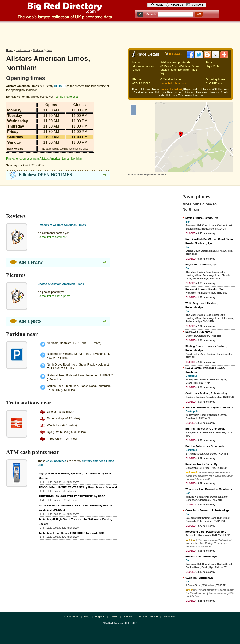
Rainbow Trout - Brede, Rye (202, 464)
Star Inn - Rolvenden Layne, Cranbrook (209, 407)
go (199, 14)
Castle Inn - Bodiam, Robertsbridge (207, 393)
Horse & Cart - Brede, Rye (201, 557)
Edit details (176, 54)
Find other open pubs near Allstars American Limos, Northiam (44, 159)
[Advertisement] (120, 34)
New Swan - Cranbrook (199, 332)
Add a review (31, 262)
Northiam (38, 50)
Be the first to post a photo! (54, 296)
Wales (114, 616)
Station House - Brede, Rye (202, 218)
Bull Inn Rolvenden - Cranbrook (205, 446)
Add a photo (30, 321)
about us (177, 5)
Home (9, 50)
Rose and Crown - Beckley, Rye (204, 289)
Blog (87, 616)
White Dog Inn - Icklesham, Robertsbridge (202, 305)
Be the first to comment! (52, 237)
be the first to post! (67, 97)
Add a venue (71, 616)
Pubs (49, 50)
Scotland (128, 616)
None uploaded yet (171, 89)
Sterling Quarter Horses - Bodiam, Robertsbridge (206, 348)
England (100, 616)
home (159, 5)
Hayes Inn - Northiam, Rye (201, 265)
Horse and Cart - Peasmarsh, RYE (206, 532)
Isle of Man (170, 616)
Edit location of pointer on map (147, 174)
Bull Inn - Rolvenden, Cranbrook (205, 429)
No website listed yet (173, 84)
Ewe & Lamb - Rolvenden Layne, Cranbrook (205, 370)
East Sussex (23, 50)
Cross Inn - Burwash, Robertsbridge (207, 510)
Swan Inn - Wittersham (199, 578)
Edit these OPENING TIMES (45, 175)
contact (197, 5)
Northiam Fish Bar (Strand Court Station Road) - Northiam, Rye (210, 241)
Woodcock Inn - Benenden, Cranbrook (209, 489)
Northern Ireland (148, 616)
